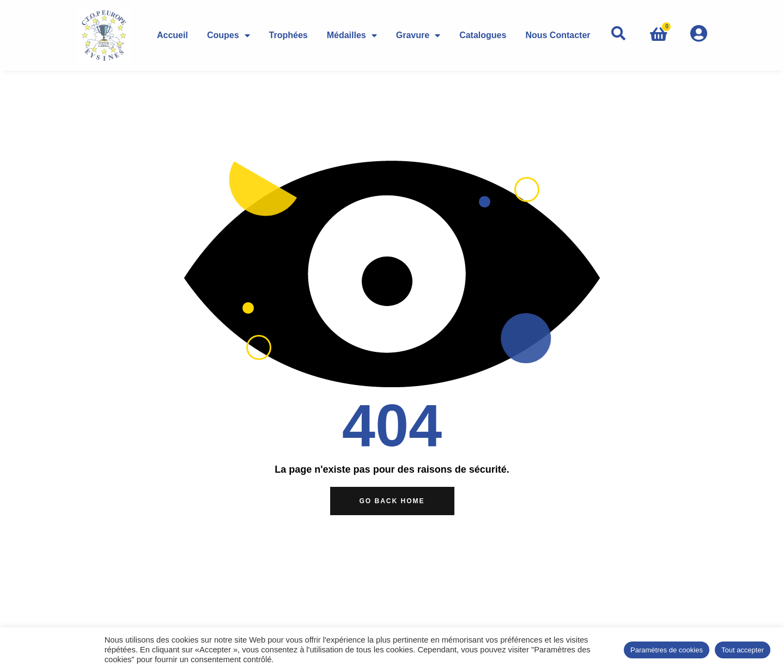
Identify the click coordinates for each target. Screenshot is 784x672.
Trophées (288, 35)
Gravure (418, 35)
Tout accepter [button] (743, 650)
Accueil (172, 35)
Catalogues (483, 35)
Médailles (352, 35)
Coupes (229, 35)
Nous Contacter (558, 35)
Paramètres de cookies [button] (667, 650)
